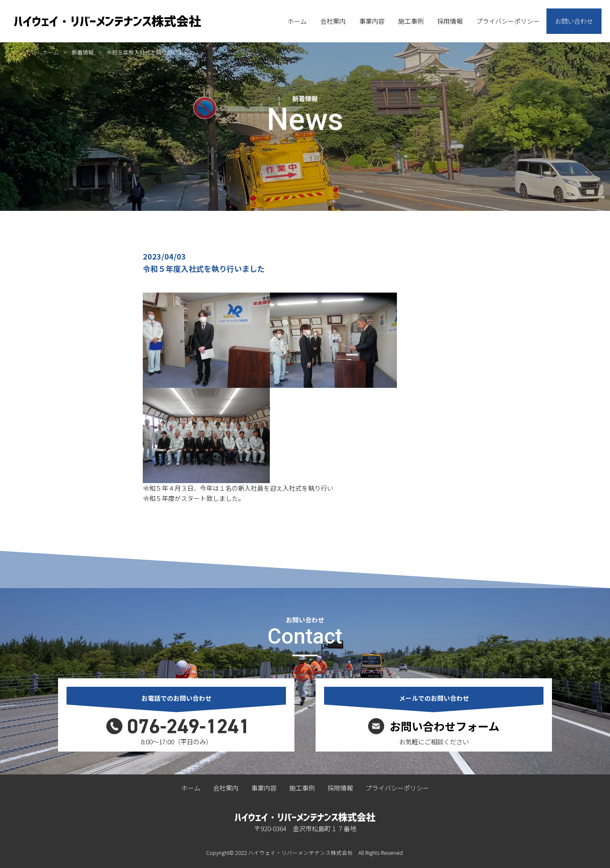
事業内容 (372, 21)
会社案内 (333, 21)
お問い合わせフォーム (445, 726)
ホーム (297, 21)
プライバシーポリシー (508, 21)
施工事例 (411, 21)
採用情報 (450, 21)
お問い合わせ (574, 21)
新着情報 (83, 52)
